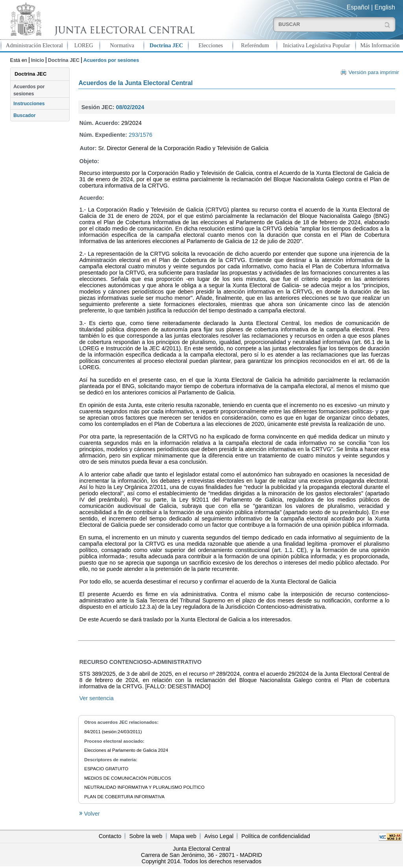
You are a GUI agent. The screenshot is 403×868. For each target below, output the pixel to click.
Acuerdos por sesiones (29, 90)
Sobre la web (146, 836)
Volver (91, 814)
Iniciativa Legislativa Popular (316, 45)
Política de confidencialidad (275, 836)
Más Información (380, 45)
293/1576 (140, 135)
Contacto (110, 836)
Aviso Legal (219, 836)
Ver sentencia (96, 698)
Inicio (38, 60)
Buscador (24, 115)
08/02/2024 (130, 107)
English (385, 7)
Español (358, 7)
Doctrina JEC (166, 45)
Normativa (122, 45)
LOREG (84, 45)
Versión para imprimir (373, 72)
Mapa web (183, 836)
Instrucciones (29, 104)
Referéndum (255, 45)
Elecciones (211, 45)
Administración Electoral (34, 45)
